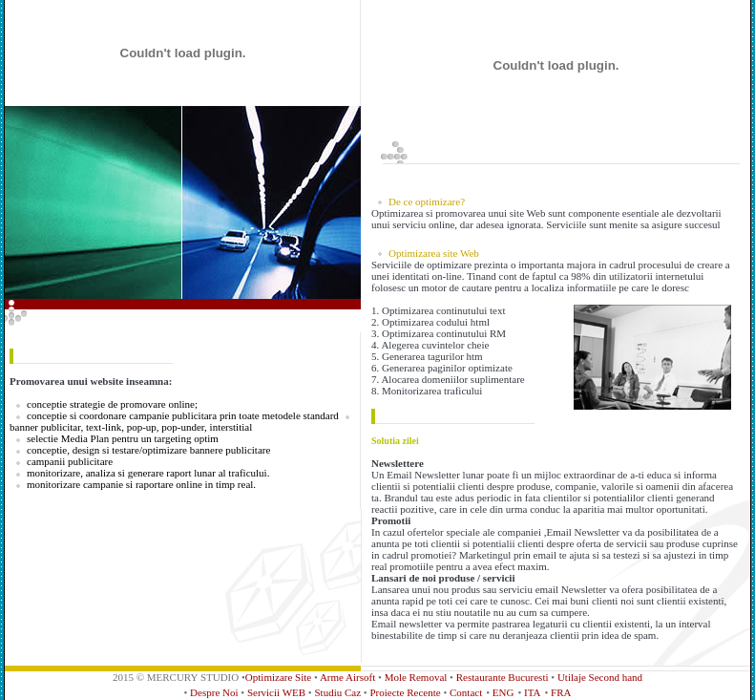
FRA (561, 692)
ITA (532, 692)
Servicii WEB (278, 692)
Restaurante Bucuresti (503, 677)
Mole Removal (416, 677)
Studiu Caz (338, 692)
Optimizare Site (278, 677)
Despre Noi (215, 692)
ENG (503, 692)
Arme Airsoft (347, 677)
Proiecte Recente (406, 692)
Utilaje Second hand (600, 677)
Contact (466, 692)
